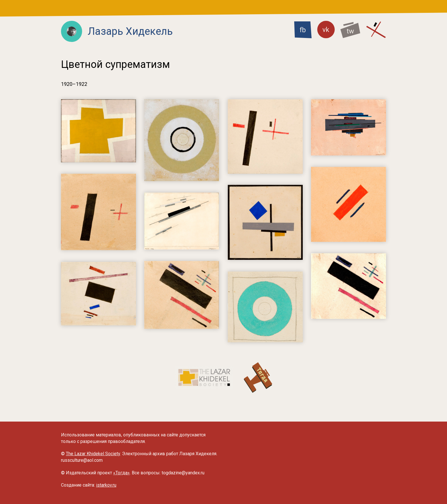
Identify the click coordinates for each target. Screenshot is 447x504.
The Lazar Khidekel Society (93, 454)
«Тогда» (121, 473)
